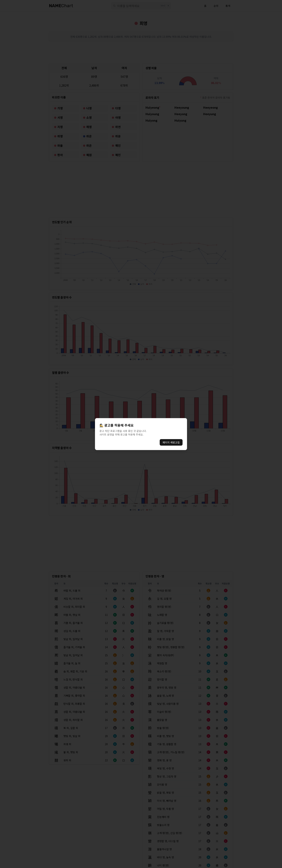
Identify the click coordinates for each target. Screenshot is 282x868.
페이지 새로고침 (171, 442)
